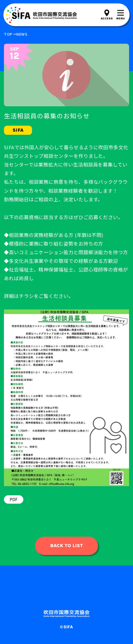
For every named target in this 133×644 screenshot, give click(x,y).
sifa (18, 130)
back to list (66, 546)
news (22, 34)
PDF (14, 499)
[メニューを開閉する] (121, 15)
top (8, 34)
